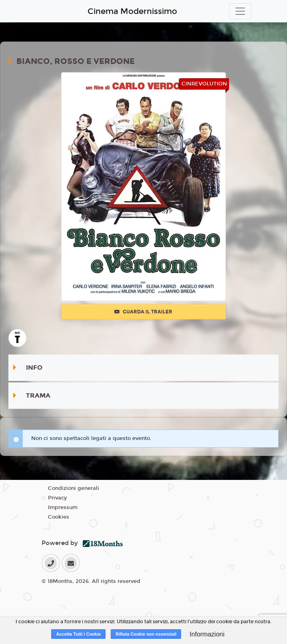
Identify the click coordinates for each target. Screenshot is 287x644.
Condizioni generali (74, 488)
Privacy (57, 498)
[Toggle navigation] (240, 11)
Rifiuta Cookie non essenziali (146, 634)
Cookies (59, 517)
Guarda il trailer (143, 312)
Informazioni (207, 634)
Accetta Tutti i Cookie (78, 634)
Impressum (63, 507)
